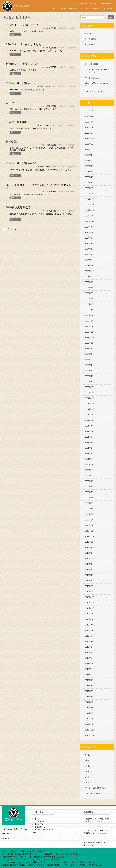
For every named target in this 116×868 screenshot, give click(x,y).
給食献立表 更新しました (22, 64)
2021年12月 (90, 398)
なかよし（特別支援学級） (96, 788)
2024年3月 (89, 249)
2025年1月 (89, 194)
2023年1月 (89, 326)
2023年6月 (89, 299)
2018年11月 (90, 603)
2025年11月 (90, 144)
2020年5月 (89, 503)
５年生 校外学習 (17, 122)
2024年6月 (89, 232)
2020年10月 (90, 476)
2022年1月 (89, 393)
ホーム (54, 9)
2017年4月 (89, 708)
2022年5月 (89, 371)
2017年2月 (89, 719)
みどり (10, 103)
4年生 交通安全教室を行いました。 (98, 85)
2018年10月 (90, 608)
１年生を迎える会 (92, 78)
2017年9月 (89, 680)
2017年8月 (89, 686)
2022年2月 (89, 387)
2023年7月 (89, 293)
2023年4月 (89, 310)
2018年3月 (89, 647)
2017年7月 (89, 691)
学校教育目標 (90, 39)
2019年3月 (89, 581)
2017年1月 (89, 724)
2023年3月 (89, 315)
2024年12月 (90, 199)
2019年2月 (89, 586)
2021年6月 (89, 431)
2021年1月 (89, 459)
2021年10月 (90, 409)
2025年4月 (89, 177)
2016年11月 (90, 735)
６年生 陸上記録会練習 (21, 163)
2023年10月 (90, 277)
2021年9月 (89, 415)
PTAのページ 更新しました (24, 44)
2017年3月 (89, 713)
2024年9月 (89, 216)
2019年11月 (90, 536)
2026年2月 (89, 127)
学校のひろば (85, 9)
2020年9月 (89, 481)
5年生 (56, 125)
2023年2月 (89, 321)
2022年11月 (90, 337)
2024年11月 (90, 205)
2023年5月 (89, 304)
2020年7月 (89, 492)
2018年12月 (90, 597)
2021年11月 (90, 404)
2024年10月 (90, 210)
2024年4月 (89, 243)
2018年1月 (89, 658)
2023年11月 (90, 271)
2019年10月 (90, 542)
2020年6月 (89, 498)
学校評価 (89, 34)
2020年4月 (89, 509)
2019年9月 (89, 547)
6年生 (56, 87)
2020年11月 (90, 470)
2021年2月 (89, 454)
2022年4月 (89, 376)
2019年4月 (89, 575)
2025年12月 (90, 138)
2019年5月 (89, 570)
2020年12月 (90, 465)
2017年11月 (90, 669)
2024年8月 (89, 221)
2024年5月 (89, 238)
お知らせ (63, 9)
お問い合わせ (108, 9)
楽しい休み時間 (91, 64)
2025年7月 (89, 161)
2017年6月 (89, 697)
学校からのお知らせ (67, 28)
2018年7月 (89, 625)
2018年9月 (89, 614)
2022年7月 (89, 360)
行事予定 (96, 9)
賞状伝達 (11, 142)
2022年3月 (89, 382)
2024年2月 (89, 255)
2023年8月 (89, 288)
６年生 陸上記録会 (18, 83)
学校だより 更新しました (23, 25)
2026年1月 (89, 133)
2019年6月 (89, 564)
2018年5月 (89, 636)
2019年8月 (89, 553)
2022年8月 (89, 354)
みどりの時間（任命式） (95, 92)
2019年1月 (89, 592)
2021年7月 (89, 426)
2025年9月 (89, 155)
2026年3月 (89, 122)
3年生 (87, 766)
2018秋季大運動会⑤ (18, 207)
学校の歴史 (89, 45)
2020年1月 (89, 525)
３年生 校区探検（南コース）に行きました (98, 71)
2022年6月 (89, 365)
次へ (14, 229)
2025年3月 (89, 183)
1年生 (87, 755)
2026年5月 (89, 111)
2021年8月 (89, 420)
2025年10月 (90, 150)
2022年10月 (90, 343)
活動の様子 (39, 821)
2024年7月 (89, 227)
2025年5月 (89, 172)
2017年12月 (90, 664)
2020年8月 (89, 487)
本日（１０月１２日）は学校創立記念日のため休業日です (40, 186)
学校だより (73, 9)
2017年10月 (90, 675)
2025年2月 (89, 188)
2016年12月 (90, 730)
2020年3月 (89, 514)
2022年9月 (89, 348)
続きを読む (15, 35)
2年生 (87, 760)
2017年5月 (89, 702)
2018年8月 (89, 619)
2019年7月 (89, 559)
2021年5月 (89, 437)
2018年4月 (89, 641)
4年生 (87, 771)
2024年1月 (89, 260)
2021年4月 (89, 442)
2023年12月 (90, 266)
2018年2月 (89, 652)
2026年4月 (89, 116)
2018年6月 (89, 630)
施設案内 (6, 838)
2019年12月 (90, 531)
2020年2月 (89, 520)
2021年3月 (89, 448)
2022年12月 (90, 332)
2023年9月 (89, 282)
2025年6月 (89, 166)
